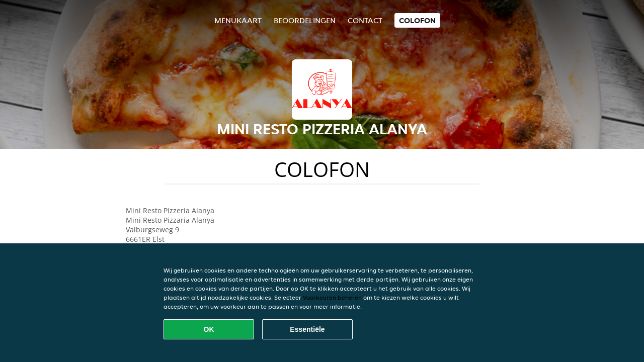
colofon (417, 20)
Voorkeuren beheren (332, 297)
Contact (365, 20)
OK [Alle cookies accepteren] (209, 329)
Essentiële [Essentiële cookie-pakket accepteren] (307, 329)
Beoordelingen (305, 20)
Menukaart (238, 20)
